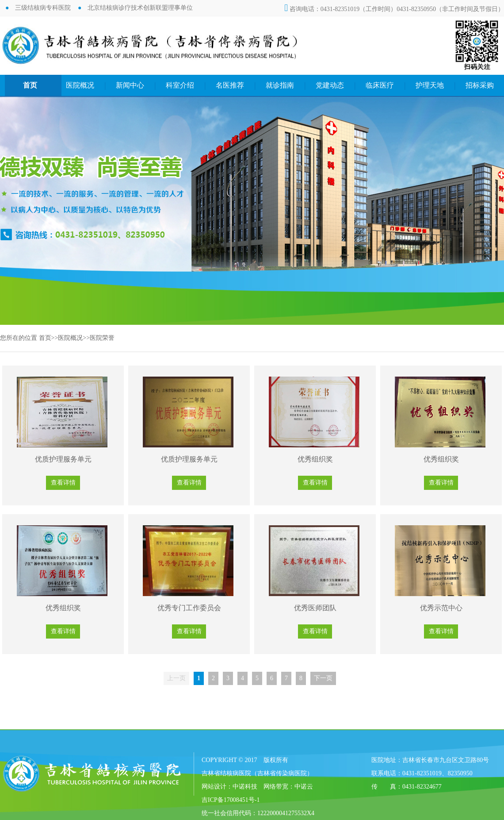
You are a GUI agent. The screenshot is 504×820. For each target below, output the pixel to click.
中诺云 (304, 787)
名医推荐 (230, 85)
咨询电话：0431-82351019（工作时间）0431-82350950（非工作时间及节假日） (394, 9)
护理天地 (430, 85)
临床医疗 (380, 85)
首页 (30, 85)
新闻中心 (130, 85)
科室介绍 (180, 85)
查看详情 (63, 483)
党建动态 (330, 85)
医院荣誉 (102, 338)
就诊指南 (280, 85)
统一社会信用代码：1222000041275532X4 (258, 813)
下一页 (323, 678)
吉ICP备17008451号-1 (231, 800)
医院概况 (80, 85)
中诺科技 (245, 787)
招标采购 (480, 85)
